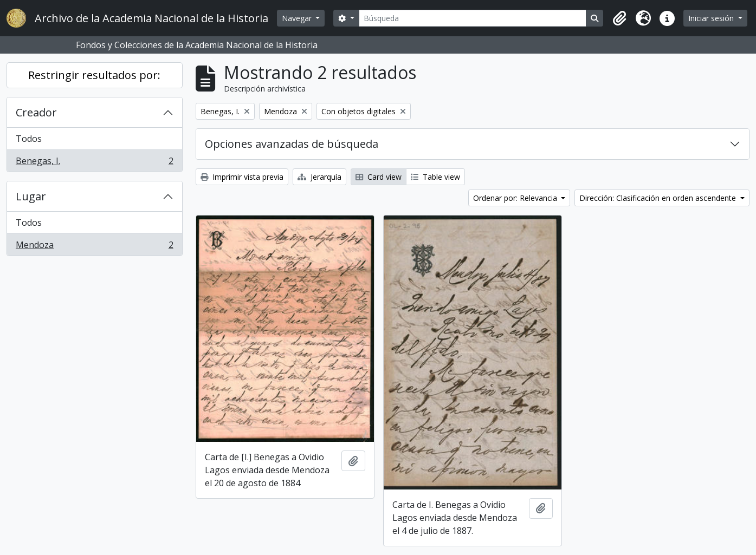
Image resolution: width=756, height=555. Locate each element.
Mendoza (94, 247)
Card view (379, 177)
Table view (435, 177)
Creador (36, 112)
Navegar (298, 18)
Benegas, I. (94, 163)
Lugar (31, 196)
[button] (619, 18)
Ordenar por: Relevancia (516, 198)
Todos (29, 139)
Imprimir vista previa (242, 177)
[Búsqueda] (473, 18)
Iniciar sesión (712, 18)
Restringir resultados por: (94, 75)
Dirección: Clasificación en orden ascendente (659, 198)
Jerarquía (319, 177)
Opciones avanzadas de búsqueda (292, 144)
